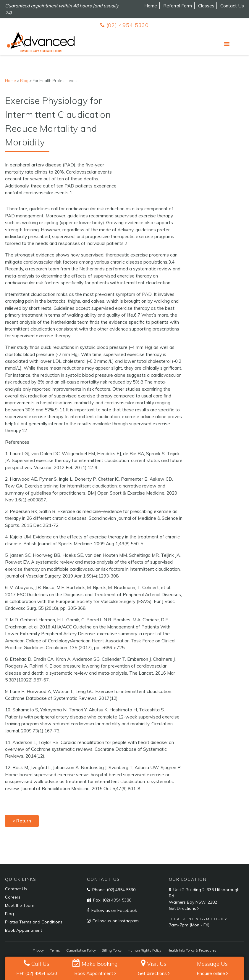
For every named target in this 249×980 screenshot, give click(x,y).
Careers (13, 897)
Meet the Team (20, 905)
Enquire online (212, 973)
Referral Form (178, 6)
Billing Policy (112, 950)
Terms (55, 950)
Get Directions (184, 908)
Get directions (154, 973)
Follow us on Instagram (115, 921)
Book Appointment (95, 973)
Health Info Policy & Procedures (192, 950)
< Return (22, 821)
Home (151, 6)
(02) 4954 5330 (124, 25)
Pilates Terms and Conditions (34, 922)
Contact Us (232, 6)
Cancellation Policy (81, 950)
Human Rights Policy (144, 950)
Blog (9, 914)
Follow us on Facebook (114, 910)
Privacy (38, 950)
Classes (206, 6)
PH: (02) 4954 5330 (37, 973)
